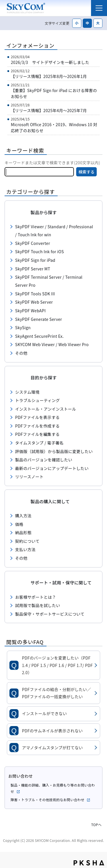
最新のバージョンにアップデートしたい (52, 468)
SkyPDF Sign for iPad (35, 260)
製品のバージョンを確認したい (44, 460)
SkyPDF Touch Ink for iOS (40, 251)
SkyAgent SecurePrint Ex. (39, 336)
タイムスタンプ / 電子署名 (39, 443)
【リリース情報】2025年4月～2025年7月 (49, 110)
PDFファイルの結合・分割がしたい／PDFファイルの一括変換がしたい (56, 693)
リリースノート (29, 477)
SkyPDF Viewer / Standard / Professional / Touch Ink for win (54, 231)
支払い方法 (25, 549)
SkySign (23, 327)
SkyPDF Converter (33, 243)
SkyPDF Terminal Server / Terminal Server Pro (49, 281)
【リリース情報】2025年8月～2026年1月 (49, 76)
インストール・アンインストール (46, 409)
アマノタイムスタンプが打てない (52, 748)
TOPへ (96, 824)
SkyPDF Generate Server (39, 319)
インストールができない (44, 713)
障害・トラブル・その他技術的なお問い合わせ (51, 800)
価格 (19, 524)
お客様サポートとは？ (36, 597)
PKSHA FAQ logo (89, 863)
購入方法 (23, 516)
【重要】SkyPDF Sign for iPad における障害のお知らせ (54, 93)
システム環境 (27, 392)
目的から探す (44, 378)
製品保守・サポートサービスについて (50, 614)
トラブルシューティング (38, 400)
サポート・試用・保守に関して (61, 583)
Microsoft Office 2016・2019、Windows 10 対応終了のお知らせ (54, 127)
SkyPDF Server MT (33, 269)
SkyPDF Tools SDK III (35, 294)
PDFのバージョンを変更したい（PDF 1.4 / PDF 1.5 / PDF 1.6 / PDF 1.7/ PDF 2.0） (57, 665)
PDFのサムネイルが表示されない (52, 731)
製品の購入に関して (50, 501)
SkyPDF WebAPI (30, 311)
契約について (27, 541)
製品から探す (44, 212)
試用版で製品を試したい (38, 605)
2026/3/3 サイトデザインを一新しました (50, 62)
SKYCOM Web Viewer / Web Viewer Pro (52, 344)
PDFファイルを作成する (37, 426)
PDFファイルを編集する (37, 434)
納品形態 (23, 532)
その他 (21, 353)
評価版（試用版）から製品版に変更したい (54, 451)
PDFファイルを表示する (37, 417)
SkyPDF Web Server (34, 302)
